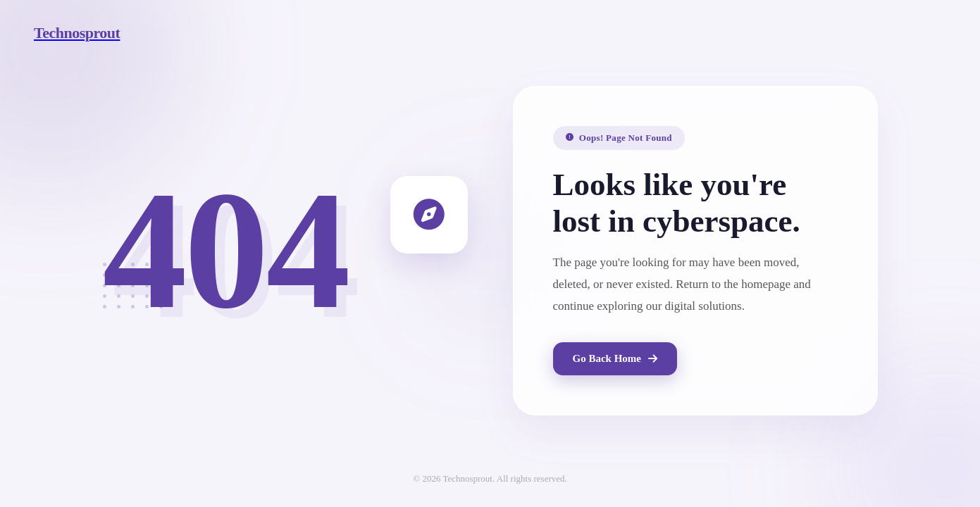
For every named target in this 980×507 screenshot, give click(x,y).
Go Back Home (615, 358)
